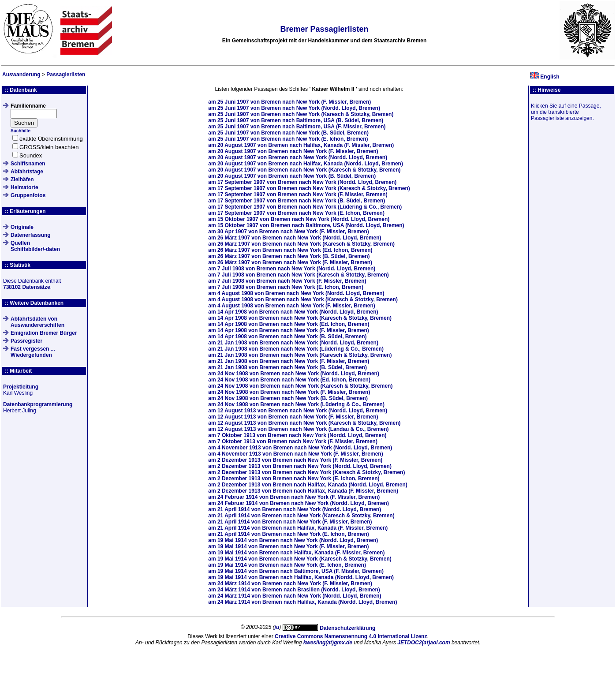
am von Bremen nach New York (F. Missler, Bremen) (289, 102)
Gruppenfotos (28, 195)
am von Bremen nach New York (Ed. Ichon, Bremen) (290, 250)
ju (277, 627)
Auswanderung (21, 75)
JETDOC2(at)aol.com (424, 643)
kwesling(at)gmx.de (328, 643)
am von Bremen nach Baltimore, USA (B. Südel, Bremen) (296, 120)
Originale (22, 227)
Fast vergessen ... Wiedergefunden (33, 352)
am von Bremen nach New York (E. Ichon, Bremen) (288, 139)
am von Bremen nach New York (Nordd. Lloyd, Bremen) (294, 108)
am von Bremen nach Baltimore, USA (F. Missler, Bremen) (297, 127)
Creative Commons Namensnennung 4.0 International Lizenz (351, 636)
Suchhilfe (21, 131)
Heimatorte (24, 187)
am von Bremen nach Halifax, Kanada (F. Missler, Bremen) (301, 145)
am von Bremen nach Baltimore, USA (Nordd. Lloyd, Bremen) (306, 225)
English (550, 77)
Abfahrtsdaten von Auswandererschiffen (37, 322)
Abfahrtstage (27, 172)
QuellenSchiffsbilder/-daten (35, 246)
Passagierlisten (66, 75)
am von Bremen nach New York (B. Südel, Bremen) (288, 133)
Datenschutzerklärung (347, 628)
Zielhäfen (22, 179)
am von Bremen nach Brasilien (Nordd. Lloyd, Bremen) (294, 590)
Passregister (26, 341)
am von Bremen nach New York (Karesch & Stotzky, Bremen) (301, 114)
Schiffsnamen (28, 164)
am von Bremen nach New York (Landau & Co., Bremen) (298, 429)
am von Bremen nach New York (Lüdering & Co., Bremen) (305, 207)
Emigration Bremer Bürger (44, 333)
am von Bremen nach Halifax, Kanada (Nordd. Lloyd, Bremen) (306, 164)
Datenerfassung (31, 235)
